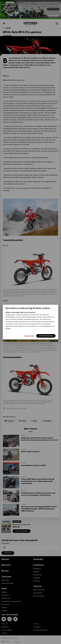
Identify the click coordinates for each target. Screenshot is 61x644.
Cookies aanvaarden (46, 336)
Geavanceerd (29, 336)
